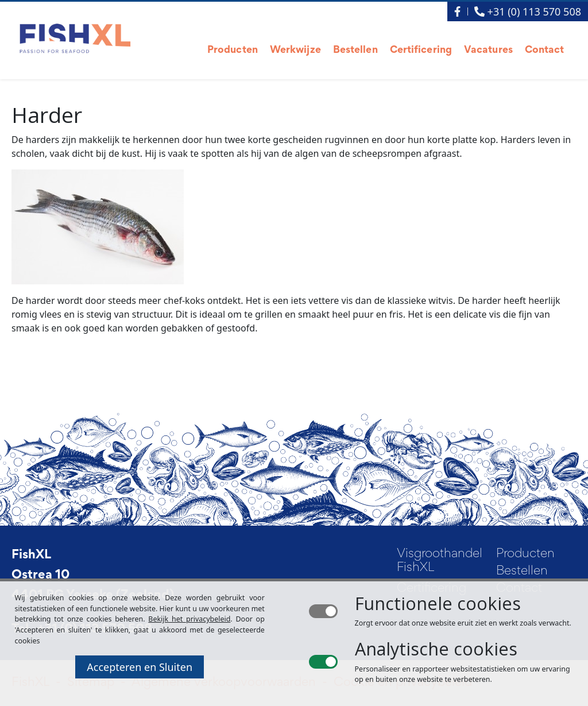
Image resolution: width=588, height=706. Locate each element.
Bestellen (355, 51)
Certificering (421, 51)
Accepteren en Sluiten (140, 667)
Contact (545, 51)
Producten (233, 51)
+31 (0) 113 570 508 (528, 11)
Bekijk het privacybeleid (189, 619)
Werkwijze (295, 51)
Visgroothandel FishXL (435, 561)
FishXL (31, 555)
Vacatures (488, 51)
